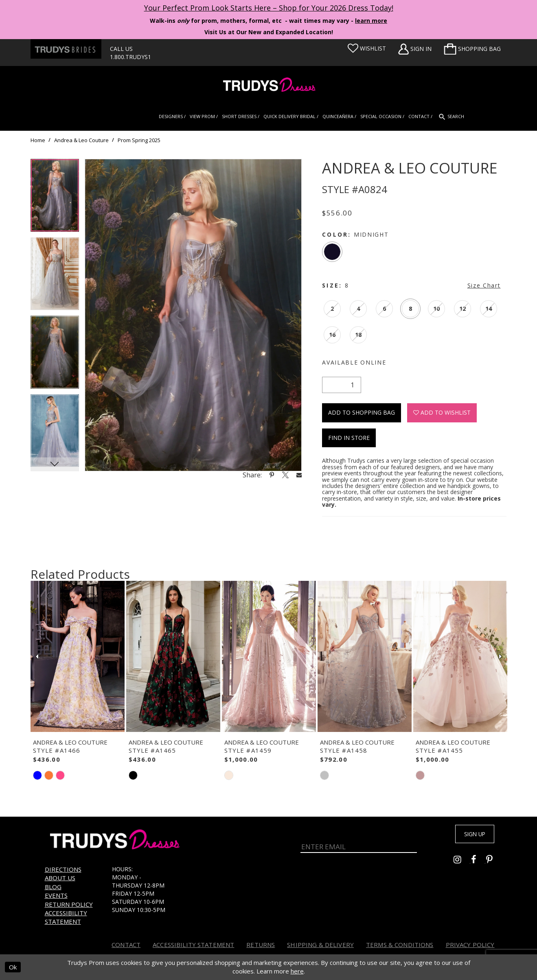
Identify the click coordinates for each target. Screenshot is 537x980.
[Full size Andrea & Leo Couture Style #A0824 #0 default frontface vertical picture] (193, 315)
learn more (371, 21)
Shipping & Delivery (320, 945)
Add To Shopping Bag (362, 412)
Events (56, 895)
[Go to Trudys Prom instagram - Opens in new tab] (462, 862)
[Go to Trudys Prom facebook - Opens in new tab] (479, 862)
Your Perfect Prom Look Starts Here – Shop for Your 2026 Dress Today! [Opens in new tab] (269, 8)
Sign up (469, 836)
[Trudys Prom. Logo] (268, 86)
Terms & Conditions (400, 945)
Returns (261, 945)
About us (60, 878)
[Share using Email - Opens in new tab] (299, 475)
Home (38, 140)
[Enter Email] (359, 841)
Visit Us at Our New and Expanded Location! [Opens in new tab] (269, 32)
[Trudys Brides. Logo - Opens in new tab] (66, 49)
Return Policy (69, 904)
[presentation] (78, 657)
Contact (126, 945)
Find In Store (349, 438)
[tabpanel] (55, 198)
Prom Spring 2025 (139, 140)
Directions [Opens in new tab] (63, 869)
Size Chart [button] (484, 285)
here (297, 971)
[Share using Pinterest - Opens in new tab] (272, 475)
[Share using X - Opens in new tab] (285, 475)
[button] (472, 49)
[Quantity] (342, 385)
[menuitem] (472, 49)
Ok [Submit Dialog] (13, 967)
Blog (53, 887)
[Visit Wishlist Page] (367, 48)
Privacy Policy (470, 945)
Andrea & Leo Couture (81, 140)
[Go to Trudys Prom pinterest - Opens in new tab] (493, 862)
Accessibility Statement (66, 917)
